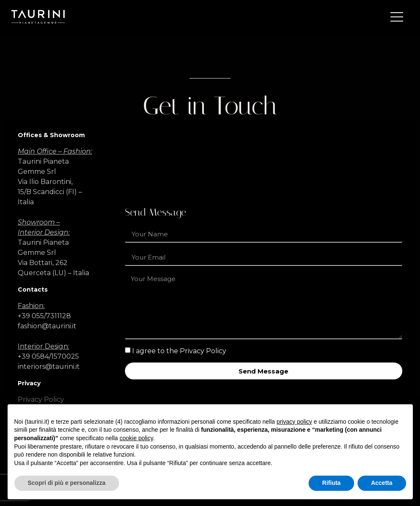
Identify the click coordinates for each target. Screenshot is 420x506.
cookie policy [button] (136, 438)
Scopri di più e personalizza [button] (67, 483)
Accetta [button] (382, 483)
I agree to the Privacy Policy (179, 351)
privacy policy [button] (294, 422)
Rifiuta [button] (331, 483)
